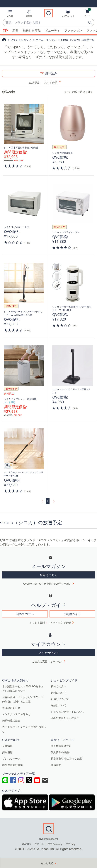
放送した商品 (32, 30)
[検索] (91, 22)
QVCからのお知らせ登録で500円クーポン (47, 584)
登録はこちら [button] (49, 575)
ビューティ (52, 30)
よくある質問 (37, 623)
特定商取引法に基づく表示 (66, 759)
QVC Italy (70, 844)
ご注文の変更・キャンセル (47, 661)
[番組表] (29, 14)
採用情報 (7, 752)
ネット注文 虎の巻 (61, 623)
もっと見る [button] (47, 863)
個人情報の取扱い (61, 752)
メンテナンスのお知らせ (16, 714)
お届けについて (60, 699)
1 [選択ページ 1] (47, 501)
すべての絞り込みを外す (79, 92)
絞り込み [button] (51, 73)
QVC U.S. (27, 844)
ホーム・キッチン (46, 40)
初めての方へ (59, 686)
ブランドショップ (21, 40)
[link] (42, 501)
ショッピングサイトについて (68, 712)
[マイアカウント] (68, 14)
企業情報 (7, 746)
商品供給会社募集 (13, 765)
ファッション (73, 30)
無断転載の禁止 (11, 720)
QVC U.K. (39, 844)
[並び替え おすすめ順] (55, 82)
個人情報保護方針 (61, 746)
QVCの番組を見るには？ (65, 718)
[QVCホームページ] (4, 40)
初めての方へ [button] (25, 614)
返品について (59, 705)
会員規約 (56, 765)
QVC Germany (55, 844)
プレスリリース (11, 759)
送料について (59, 693)
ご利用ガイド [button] (72, 614)
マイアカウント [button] (49, 653)
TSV (5, 30)
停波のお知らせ (11, 708)
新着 (15, 30)
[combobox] (45, 23)
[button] (10, 14)
